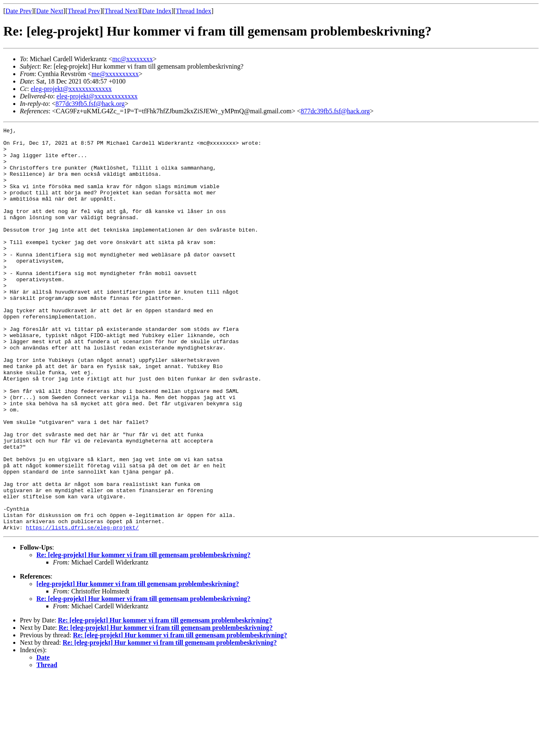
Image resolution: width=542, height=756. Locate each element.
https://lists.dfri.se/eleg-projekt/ (82, 608)
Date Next (50, 11)
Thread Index (193, 11)
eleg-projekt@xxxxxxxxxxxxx (71, 89)
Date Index (157, 11)
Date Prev (19, 11)
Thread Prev (84, 11)
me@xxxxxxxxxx (115, 74)
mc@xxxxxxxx (132, 59)
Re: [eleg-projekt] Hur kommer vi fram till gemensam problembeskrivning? (143, 635)
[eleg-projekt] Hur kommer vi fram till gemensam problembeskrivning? (138, 664)
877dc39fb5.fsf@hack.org (90, 104)
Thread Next (121, 11)
